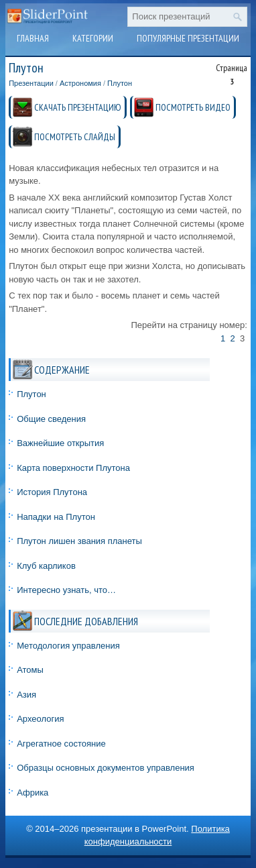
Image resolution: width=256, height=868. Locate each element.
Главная (33, 38)
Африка (33, 793)
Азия (26, 695)
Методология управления (68, 646)
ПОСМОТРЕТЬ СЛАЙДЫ (75, 137)
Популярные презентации (188, 38)
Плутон (120, 83)
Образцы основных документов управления (106, 768)
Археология (40, 719)
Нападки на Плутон (56, 517)
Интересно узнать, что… (66, 590)
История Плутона (52, 492)
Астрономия (80, 83)
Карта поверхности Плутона (73, 468)
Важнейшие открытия (60, 443)
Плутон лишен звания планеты (79, 541)
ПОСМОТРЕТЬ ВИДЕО (193, 107)
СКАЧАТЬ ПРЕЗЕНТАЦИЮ (78, 107)
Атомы (30, 670)
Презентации (31, 83)
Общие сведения (51, 419)
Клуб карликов (46, 566)
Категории (93, 38)
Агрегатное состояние (61, 744)
